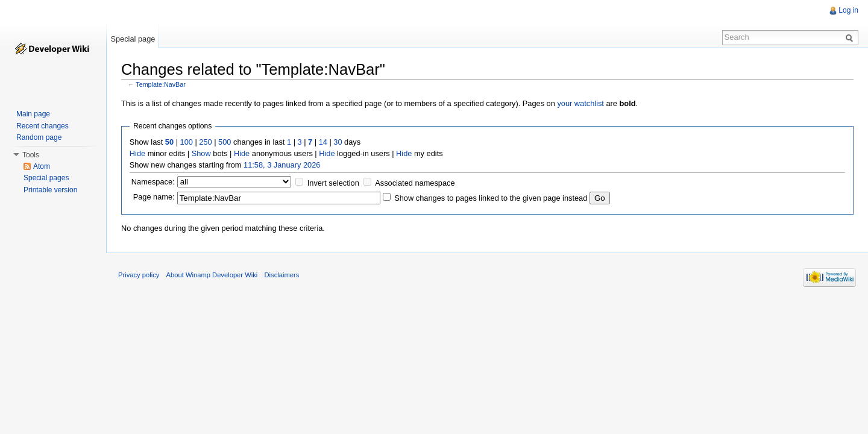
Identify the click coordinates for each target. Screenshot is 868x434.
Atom (42, 166)
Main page (33, 114)
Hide (137, 153)
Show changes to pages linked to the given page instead (491, 198)
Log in (848, 10)
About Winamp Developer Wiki (212, 275)
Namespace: (153, 182)
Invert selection (333, 183)
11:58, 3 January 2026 (282, 165)
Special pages (46, 178)
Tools (31, 155)
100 (187, 142)
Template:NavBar (160, 84)
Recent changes (42, 126)
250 (205, 142)
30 (338, 142)
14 (323, 142)
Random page (39, 137)
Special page (133, 39)
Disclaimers (281, 275)
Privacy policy (139, 275)
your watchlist (580, 103)
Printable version (50, 190)
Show (201, 153)
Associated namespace (415, 183)
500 (225, 142)
